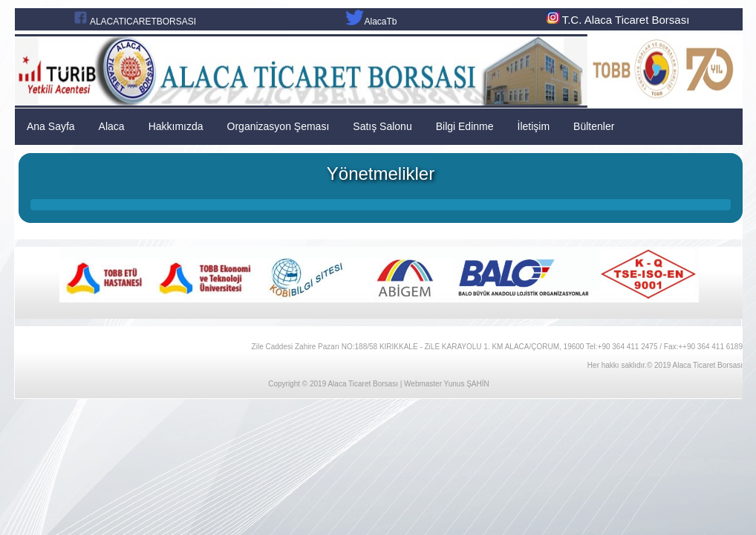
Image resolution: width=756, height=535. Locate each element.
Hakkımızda (176, 126)
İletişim (534, 126)
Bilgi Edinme (465, 126)
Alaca (112, 126)
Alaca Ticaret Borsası (362, 384)
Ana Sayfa (51, 126)
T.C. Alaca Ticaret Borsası (617, 20)
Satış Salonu (382, 126)
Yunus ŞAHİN (467, 384)
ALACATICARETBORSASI (143, 22)
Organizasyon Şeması (278, 126)
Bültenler (594, 126)
